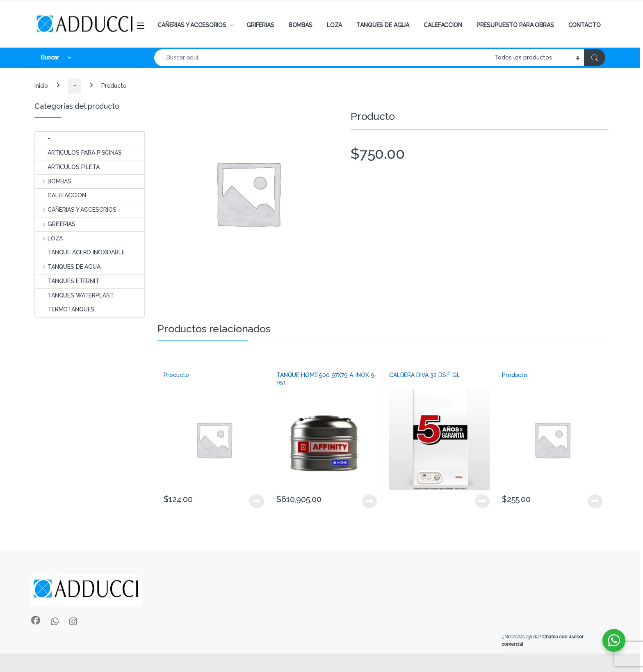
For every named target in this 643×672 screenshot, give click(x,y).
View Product (257, 501)
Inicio (41, 85)
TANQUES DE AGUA (383, 25)
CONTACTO (585, 25)
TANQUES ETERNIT (67, 281)
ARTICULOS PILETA (67, 167)
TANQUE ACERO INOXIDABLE (80, 252)
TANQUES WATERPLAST (74, 295)
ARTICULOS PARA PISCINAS (79, 153)
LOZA (334, 25)
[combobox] (322, 58)
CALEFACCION (443, 25)
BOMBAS (301, 25)
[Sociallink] (36, 620)
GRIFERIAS (260, 25)
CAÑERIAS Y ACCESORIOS (192, 25)
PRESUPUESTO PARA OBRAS (515, 25)
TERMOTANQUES (65, 309)
